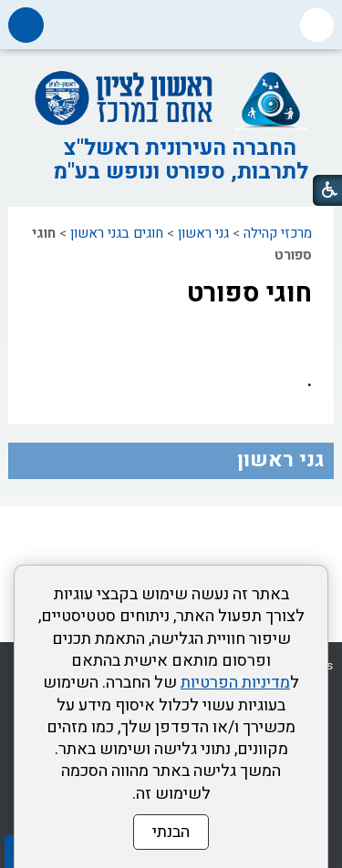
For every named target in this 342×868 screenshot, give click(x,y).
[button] (317, 25)
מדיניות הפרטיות (235, 683)
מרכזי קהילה (278, 233)
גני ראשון (203, 233)
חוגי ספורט (249, 293)
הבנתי (171, 832)
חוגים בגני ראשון (117, 233)
